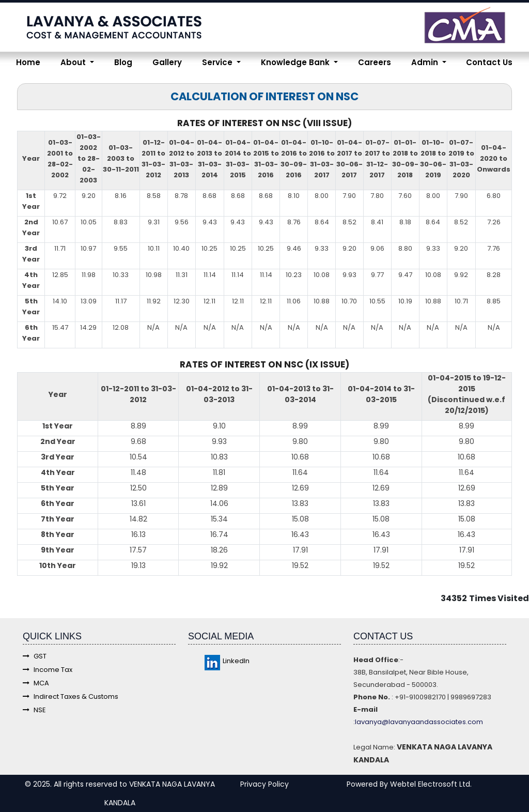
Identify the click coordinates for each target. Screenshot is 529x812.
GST (35, 656)
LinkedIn (227, 661)
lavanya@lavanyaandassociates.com (419, 722)
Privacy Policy (264, 784)
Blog (123, 62)
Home (28, 62)
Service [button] (218, 62)
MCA (36, 683)
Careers (375, 62)
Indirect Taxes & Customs (71, 696)
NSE (34, 710)
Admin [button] (426, 62)
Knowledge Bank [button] (296, 62)
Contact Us (489, 62)
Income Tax (48, 670)
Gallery (167, 62)
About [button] (74, 62)
